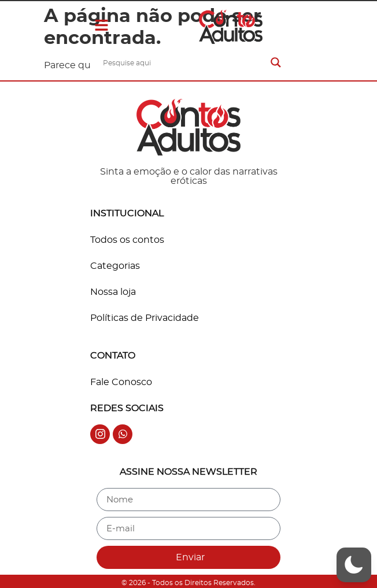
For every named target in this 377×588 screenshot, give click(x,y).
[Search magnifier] (276, 62)
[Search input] (184, 62)
